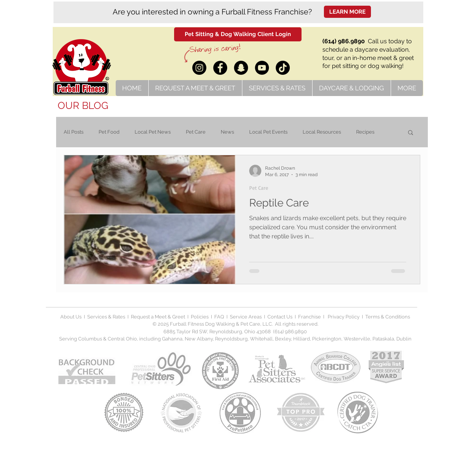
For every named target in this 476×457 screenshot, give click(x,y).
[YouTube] (262, 68)
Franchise (309, 317)
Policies (200, 317)
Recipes (365, 132)
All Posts (74, 132)
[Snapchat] (241, 68)
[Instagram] (199, 68)
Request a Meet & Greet (158, 317)
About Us (71, 317)
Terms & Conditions (388, 317)
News (227, 132)
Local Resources (322, 132)
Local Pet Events (268, 132)
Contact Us (279, 317)
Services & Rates (106, 317)
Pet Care (196, 132)
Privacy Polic (342, 317)
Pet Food (109, 132)
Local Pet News (153, 132)
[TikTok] (283, 68)
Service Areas (247, 317)
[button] (411, 133)
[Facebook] (220, 68)
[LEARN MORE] (347, 12)
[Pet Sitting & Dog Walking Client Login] (238, 34)
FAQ (219, 317)
